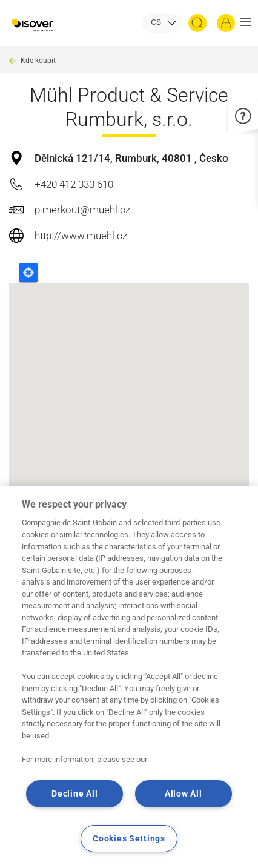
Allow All (183, 794)
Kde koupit (38, 61)
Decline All (74, 794)
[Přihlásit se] (226, 23)
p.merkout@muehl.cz (82, 210)
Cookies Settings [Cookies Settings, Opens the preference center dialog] (129, 839)
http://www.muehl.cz (81, 236)
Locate (28, 273)
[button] (246, 23)
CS (156, 22)
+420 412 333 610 (74, 184)
